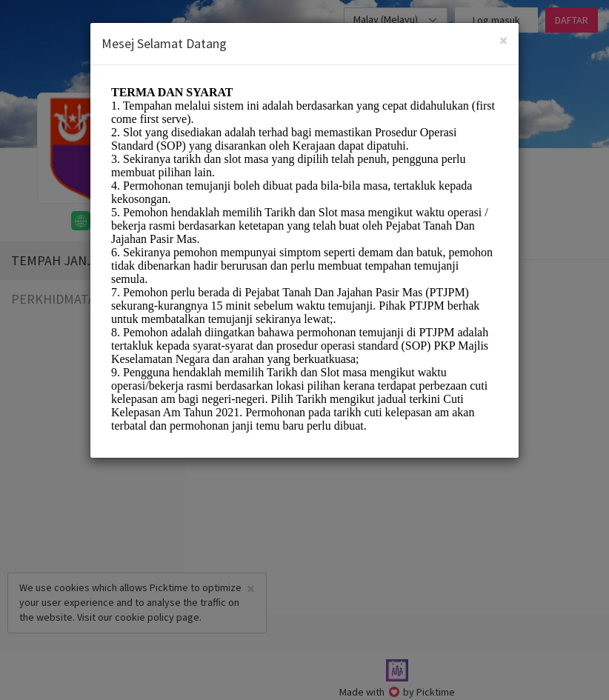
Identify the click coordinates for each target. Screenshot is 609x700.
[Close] (503, 40)
